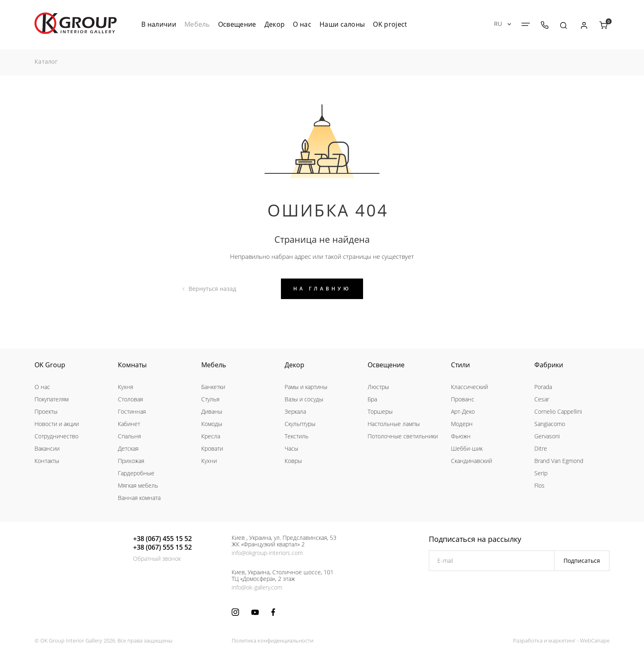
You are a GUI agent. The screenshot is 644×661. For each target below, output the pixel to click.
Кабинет (129, 424)
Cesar (542, 399)
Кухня (125, 387)
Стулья (210, 399)
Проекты (46, 411)
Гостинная (132, 411)
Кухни (209, 461)
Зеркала (295, 411)
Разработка (528, 640)
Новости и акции (57, 424)
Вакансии (47, 448)
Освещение (386, 365)
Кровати (212, 448)
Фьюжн (461, 436)
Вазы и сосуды (304, 399)
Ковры (293, 461)
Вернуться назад (212, 289)
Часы (291, 448)
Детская (128, 448)
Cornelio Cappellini (558, 411)
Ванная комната (139, 498)
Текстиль (297, 436)
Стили (460, 365)
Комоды (212, 424)
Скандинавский (471, 461)
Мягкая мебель (138, 485)
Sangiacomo (550, 424)
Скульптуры (300, 424)
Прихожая (131, 461)
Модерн (462, 424)
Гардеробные (136, 473)
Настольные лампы (394, 424)
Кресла (211, 436)
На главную (322, 289)
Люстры (378, 387)
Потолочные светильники (403, 436)
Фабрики (549, 365)
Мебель (214, 365)
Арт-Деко (463, 411)
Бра (372, 399)
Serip (541, 473)
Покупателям (52, 399)
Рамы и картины (306, 387)
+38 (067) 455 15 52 (162, 539)
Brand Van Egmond (559, 461)
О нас (42, 387)
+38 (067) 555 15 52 (162, 547)
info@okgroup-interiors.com (267, 553)
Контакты (47, 461)
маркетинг (562, 640)
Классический (469, 387)
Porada (543, 387)
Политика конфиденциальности (273, 640)
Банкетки (213, 387)
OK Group (50, 365)
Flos (539, 485)
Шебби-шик (467, 448)
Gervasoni (547, 436)
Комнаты (132, 365)
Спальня (129, 436)
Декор (294, 365)
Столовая (130, 399)
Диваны (212, 411)
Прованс (463, 399)
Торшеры (380, 411)
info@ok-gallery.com (257, 587)
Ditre (541, 448)
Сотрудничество (56, 436)
